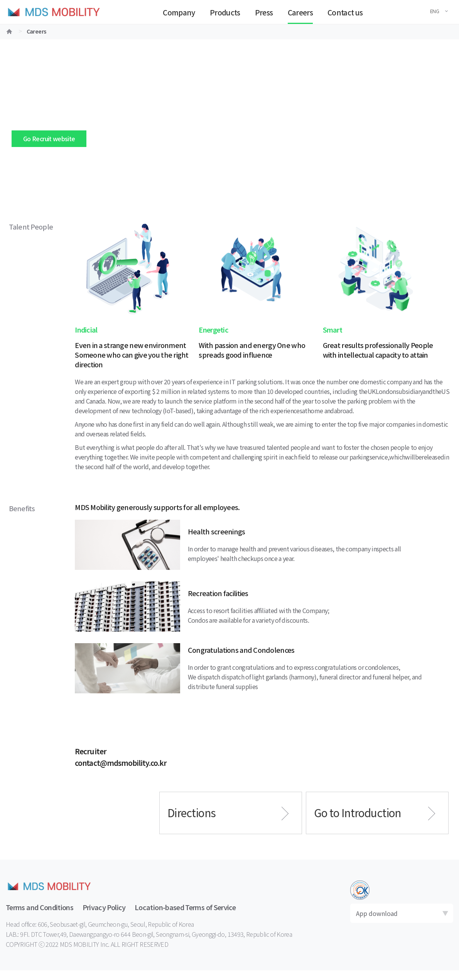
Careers (300, 12)
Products (225, 12)
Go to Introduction (358, 813)
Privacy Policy (104, 907)
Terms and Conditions (40, 907)
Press (264, 12)
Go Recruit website (49, 139)
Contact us (345, 12)
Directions (192, 813)
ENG (435, 11)
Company (179, 12)
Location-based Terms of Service (185, 907)
